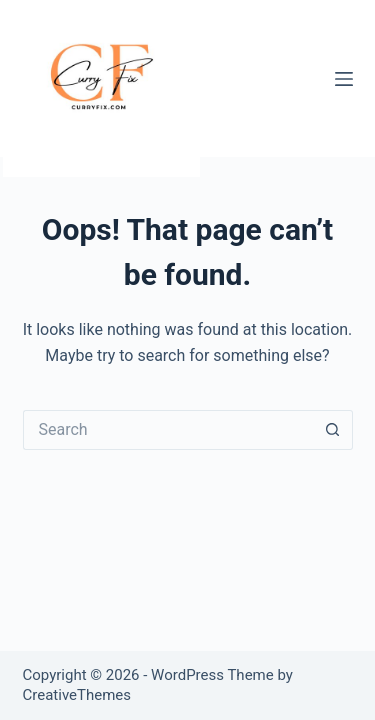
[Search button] (333, 430)
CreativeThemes (77, 695)
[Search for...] (168, 430)
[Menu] (344, 79)
